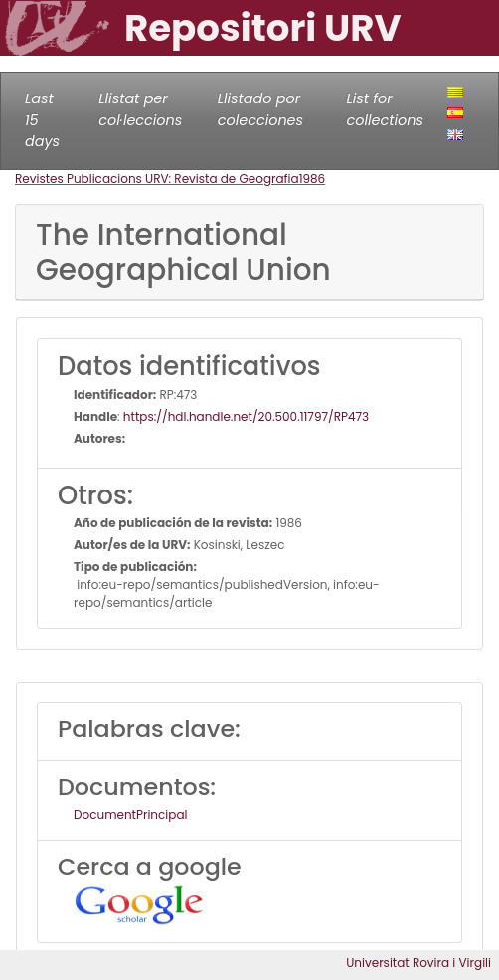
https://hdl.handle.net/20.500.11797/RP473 (246, 416)
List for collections (385, 109)
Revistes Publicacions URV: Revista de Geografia (157, 179)
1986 (313, 179)
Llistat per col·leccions (140, 109)
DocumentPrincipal (130, 814)
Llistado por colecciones (260, 109)
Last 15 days (42, 120)
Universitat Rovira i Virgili (418, 963)
